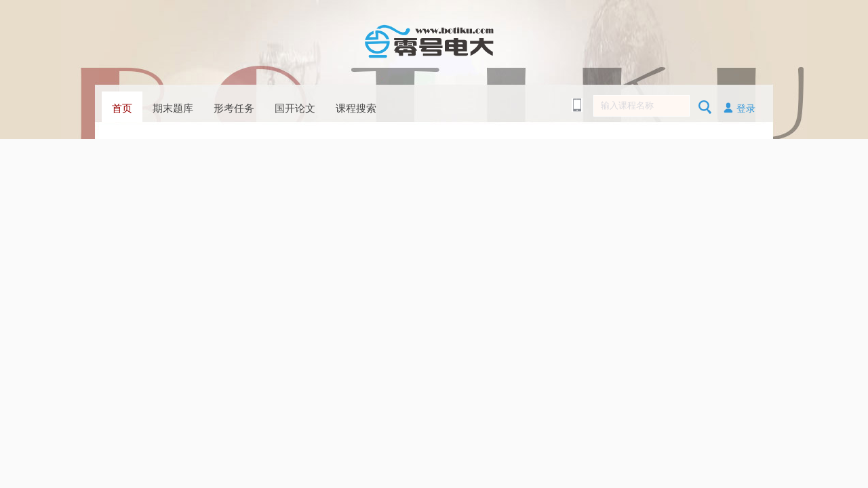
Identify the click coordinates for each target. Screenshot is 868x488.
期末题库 (173, 108)
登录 (739, 108)
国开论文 (295, 108)
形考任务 (234, 108)
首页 (122, 108)
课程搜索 (356, 108)
